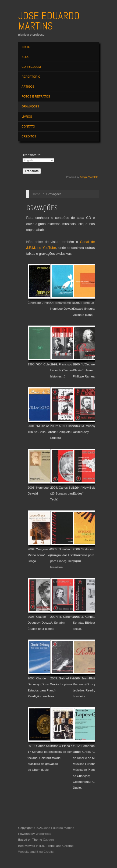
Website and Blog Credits (36, 852)
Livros (27, 117)
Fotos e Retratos (36, 96)
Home (36, 194)
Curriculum (31, 67)
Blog (25, 57)
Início (26, 47)
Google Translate (89, 177)
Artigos (28, 87)
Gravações (30, 106)
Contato (28, 126)
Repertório (31, 77)
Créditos (29, 136)
